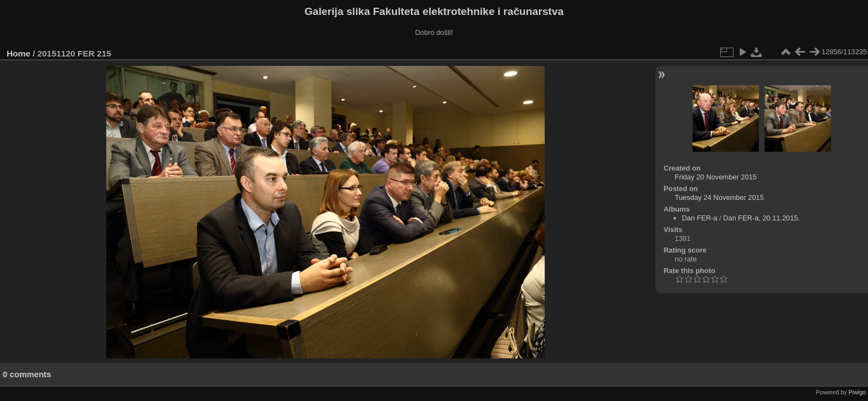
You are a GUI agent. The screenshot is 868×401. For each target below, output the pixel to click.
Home (19, 53)
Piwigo (857, 392)
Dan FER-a (700, 218)
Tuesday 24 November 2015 (719, 197)
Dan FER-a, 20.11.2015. (761, 218)
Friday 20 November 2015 (716, 177)
